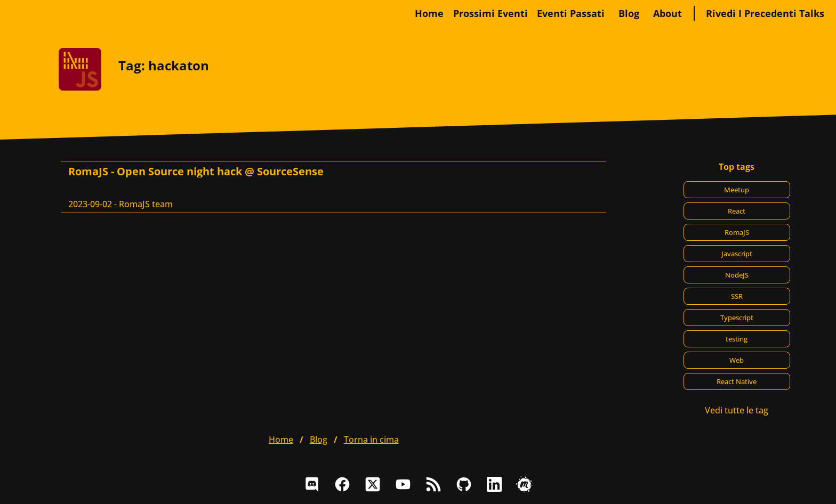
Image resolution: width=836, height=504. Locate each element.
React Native (737, 381)
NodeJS (737, 275)
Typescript (737, 318)
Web (737, 360)
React (737, 211)
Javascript (737, 254)
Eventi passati (571, 13)
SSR (737, 296)
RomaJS (737, 232)
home (429, 13)
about (668, 13)
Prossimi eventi (491, 13)
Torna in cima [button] (371, 440)
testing (737, 339)
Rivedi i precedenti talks (765, 13)
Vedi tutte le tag (737, 410)
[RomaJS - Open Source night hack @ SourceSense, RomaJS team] (333, 187)
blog (629, 13)
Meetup (737, 190)
